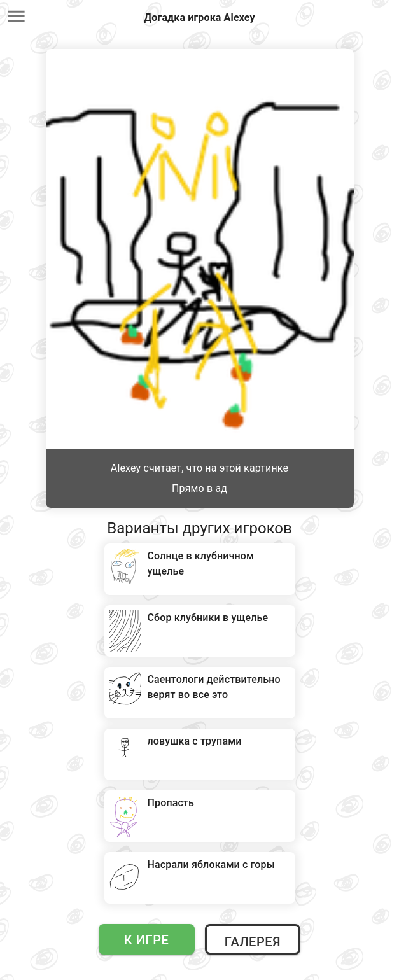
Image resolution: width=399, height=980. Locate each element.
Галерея (253, 942)
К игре (147, 940)
